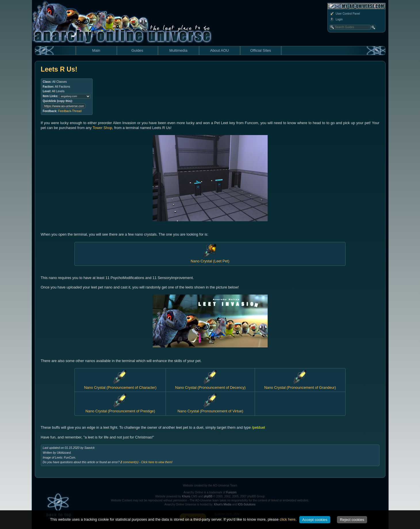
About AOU (219, 50)
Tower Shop (102, 128)
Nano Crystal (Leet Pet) (210, 259)
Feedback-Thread (70, 111)
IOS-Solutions (247, 504)
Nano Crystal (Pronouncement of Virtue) (210, 409)
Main (96, 50)
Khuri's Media (223, 504)
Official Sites (260, 50)
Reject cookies (352, 520)
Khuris (186, 496)
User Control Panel (345, 14)
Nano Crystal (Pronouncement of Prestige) (120, 409)
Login (336, 20)
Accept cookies (315, 520)
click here (288, 519)
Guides (137, 50)
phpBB (208, 496)
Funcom (231, 492)
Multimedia (178, 50)
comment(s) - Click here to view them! (146, 462)
